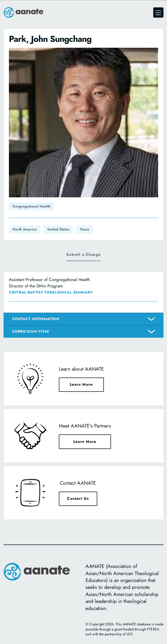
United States (58, 229)
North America (25, 229)
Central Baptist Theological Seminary (51, 292)
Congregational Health (31, 206)
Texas (85, 229)
